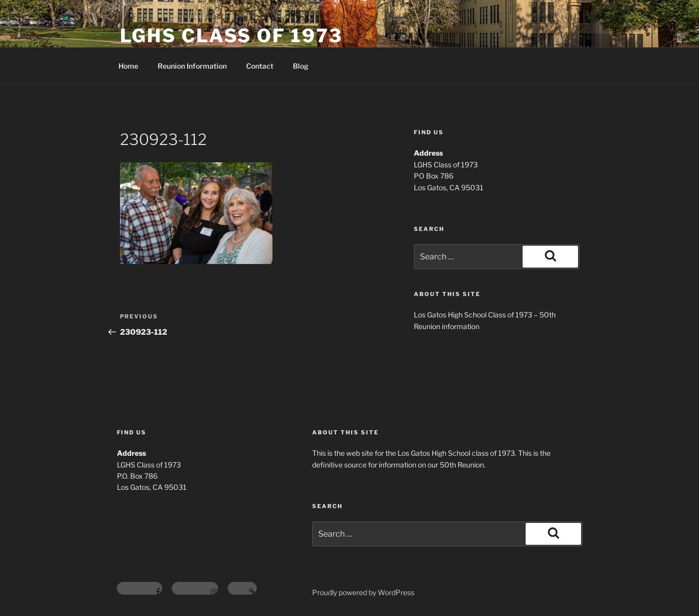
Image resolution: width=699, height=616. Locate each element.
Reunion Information (192, 66)
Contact (260, 66)
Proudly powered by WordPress (363, 592)
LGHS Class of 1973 (232, 36)
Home (128, 66)
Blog (301, 66)
